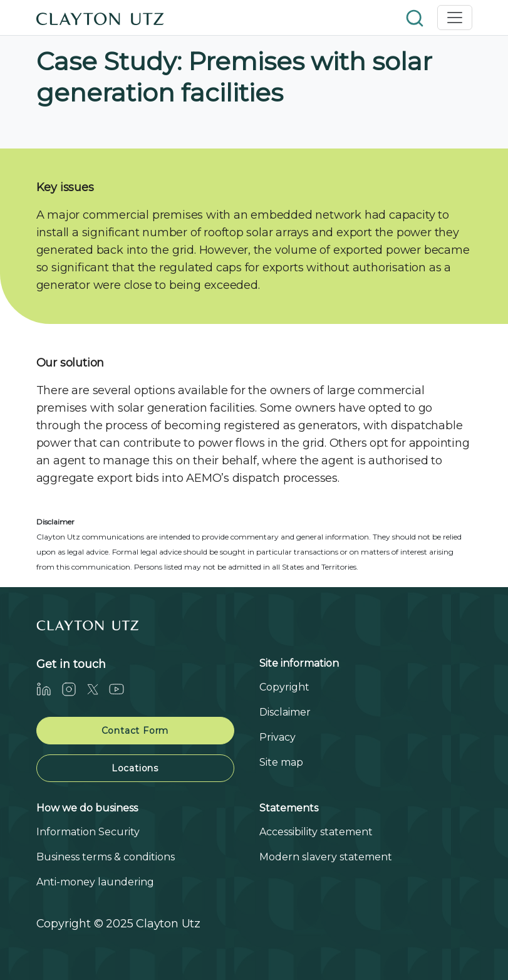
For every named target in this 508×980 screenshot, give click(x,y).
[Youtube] (122, 689)
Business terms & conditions (106, 857)
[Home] (100, 18)
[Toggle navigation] (455, 18)
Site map (281, 762)
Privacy (277, 737)
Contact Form (135, 731)
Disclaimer (285, 712)
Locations (135, 768)
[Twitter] (98, 689)
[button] (416, 17)
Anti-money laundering (95, 882)
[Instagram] (74, 689)
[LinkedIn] (49, 689)
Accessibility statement (316, 832)
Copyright (284, 687)
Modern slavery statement (326, 857)
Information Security (88, 832)
